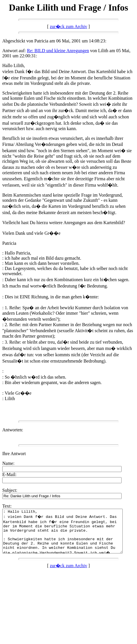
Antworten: (13, 430)
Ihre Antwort (14, 454)
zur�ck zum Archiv (68, 27)
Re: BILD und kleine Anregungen (58, 51)
